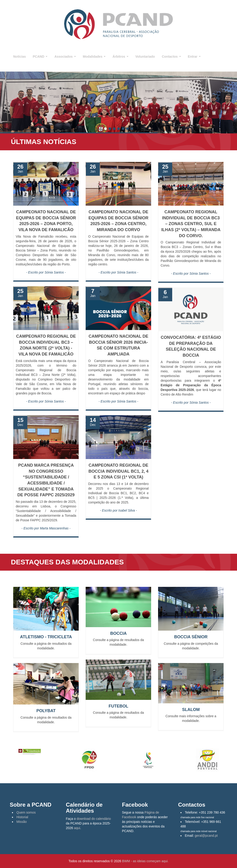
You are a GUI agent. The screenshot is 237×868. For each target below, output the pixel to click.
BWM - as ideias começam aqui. (145, 861)
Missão (22, 822)
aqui (77, 828)
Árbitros (120, 57)
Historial (22, 817)
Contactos (171, 57)
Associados (65, 57)
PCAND (40, 57)
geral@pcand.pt (206, 836)
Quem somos (26, 812)
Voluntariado (145, 57)
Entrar (194, 57)
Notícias (19, 57)
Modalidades (94, 57)
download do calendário (94, 819)
